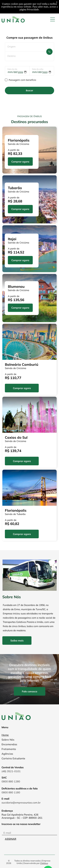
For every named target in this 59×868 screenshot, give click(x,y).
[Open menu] (53, 19)
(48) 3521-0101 (11, 771)
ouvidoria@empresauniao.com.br (21, 803)
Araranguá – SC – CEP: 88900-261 (22, 818)
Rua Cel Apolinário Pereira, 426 (20, 815)
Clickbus (44, 863)
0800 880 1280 (11, 781)
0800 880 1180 (11, 792)
